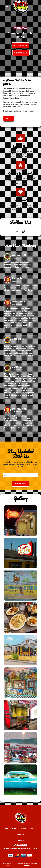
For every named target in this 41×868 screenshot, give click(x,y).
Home (7, 829)
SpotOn (27, 866)
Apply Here (21, 835)
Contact (34, 829)
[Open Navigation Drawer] (7, 6)
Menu (15, 829)
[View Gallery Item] (20, 521)
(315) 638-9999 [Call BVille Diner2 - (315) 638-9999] (22, 845)
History (24, 829)
